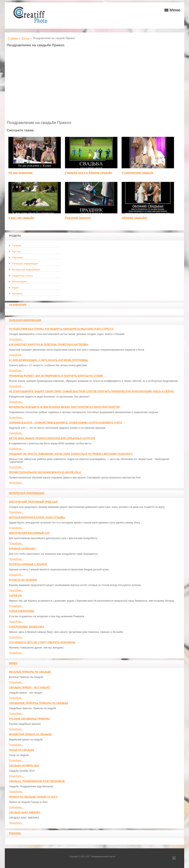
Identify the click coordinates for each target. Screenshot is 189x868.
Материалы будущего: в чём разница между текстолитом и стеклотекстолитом (64, 407)
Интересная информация (26, 270)
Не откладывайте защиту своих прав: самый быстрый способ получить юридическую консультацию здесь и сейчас (92, 391)
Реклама (15, 833)
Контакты (17, 294)
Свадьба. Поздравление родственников (37, 781)
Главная (17, 246)
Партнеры (18, 258)
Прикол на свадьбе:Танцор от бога (33, 797)
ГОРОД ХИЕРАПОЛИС (22, 611)
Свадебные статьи (22, 276)
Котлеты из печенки (23, 580)
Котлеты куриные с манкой (28, 564)
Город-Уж (15, 596)
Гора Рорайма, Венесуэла (27, 627)
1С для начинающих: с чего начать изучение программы (48, 360)
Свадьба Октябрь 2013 (24, 766)
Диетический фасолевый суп (29, 533)
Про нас (16, 252)
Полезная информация (25, 264)
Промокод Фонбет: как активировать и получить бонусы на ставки (56, 376)
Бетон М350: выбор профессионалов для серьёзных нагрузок (52, 438)
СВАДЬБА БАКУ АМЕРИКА (25, 813)
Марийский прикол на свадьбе (30, 734)
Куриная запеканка (22, 549)
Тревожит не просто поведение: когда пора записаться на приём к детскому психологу (71, 454)
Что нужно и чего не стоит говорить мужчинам (42, 642)
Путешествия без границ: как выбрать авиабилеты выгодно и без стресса (61, 329)
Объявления (18, 305)
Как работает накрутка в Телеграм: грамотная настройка (49, 345)
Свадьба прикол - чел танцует (30, 688)
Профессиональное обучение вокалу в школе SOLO (45, 472)
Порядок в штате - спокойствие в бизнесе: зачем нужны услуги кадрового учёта (66, 423)
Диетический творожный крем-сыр (33, 502)
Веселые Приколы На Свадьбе (30, 672)
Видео (15, 288)
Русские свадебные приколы (29, 719)
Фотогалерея (19, 282)
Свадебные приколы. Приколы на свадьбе (39, 703)
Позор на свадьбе (22, 750)
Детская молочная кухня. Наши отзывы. (37, 517)
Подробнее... (16, 339)
